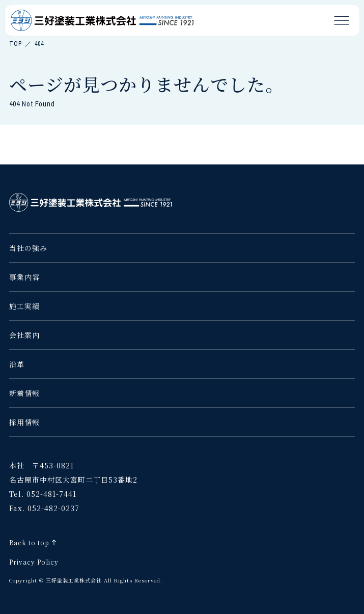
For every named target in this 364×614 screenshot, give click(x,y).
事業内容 (24, 277)
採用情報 (24, 422)
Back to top (29, 542)
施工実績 (24, 306)
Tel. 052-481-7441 (43, 494)
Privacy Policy (34, 562)
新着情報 (24, 393)
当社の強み (28, 248)
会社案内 (24, 335)
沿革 (17, 364)
